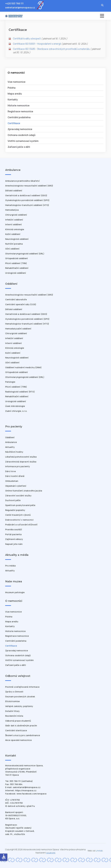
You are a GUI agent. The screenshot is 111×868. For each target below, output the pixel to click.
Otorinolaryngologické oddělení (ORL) (25, 254)
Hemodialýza (12, 210)
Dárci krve (10, 471)
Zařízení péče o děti (19, 147)
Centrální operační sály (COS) (21, 304)
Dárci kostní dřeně (15, 476)
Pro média (10, 566)
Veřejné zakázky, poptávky (19, 706)
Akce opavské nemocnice (18, 740)
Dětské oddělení (14, 191)
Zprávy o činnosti (14, 692)
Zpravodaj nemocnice (20, 129)
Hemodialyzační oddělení (18, 329)
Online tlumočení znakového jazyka (24, 491)
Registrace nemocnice (20, 111)
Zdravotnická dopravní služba (21, 462)
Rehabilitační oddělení (17, 268)
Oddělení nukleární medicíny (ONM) (23, 367)
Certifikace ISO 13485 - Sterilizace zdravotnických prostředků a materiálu (51, 49)
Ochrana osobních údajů (22, 135)
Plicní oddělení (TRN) (16, 263)
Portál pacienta (13, 534)
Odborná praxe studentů (18, 721)
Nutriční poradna (14, 244)
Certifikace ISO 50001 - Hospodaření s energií (37, 44)
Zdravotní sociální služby (18, 496)
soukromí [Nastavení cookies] (51, 853)
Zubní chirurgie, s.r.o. (16, 411)
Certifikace (14, 123)
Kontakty (13, 100)
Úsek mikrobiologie (15, 406)
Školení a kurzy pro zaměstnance (23, 735)
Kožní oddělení (13, 234)
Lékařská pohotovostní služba (21, 457)
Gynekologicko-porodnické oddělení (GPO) (27, 200)
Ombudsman (12, 481)
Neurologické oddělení (17, 239)
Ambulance (11, 442)
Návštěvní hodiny (14, 452)
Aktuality (10, 447)
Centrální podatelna (19, 117)
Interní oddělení (13, 224)
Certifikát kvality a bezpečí (27, 39)
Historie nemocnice (19, 105)
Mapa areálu (15, 94)
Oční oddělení (12, 249)
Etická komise (12, 701)
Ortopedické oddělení (16, 258)
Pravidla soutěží (14, 529)
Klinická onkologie (15, 229)
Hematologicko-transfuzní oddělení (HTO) (27, 205)
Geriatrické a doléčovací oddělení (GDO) (26, 195)
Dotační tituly (12, 711)
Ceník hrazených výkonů (18, 515)
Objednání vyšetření (16, 486)
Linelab (99, 851)
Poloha (12, 88)
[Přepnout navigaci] (81, 16)
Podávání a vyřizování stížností (21, 525)
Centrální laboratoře (16, 299)
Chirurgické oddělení (16, 215)
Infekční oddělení (14, 220)
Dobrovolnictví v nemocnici (19, 520)
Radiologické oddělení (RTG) (20, 392)
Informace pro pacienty (17, 466)
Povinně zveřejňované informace (22, 687)
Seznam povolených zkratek (20, 697)
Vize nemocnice (17, 82)
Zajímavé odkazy (14, 539)
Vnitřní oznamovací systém (23, 141)
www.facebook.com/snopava (32, 794)
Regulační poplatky (15, 510)
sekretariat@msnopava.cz (20, 8)
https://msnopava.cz (26, 790)
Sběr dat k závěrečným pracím (21, 726)
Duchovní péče (13, 500)
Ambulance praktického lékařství (22, 181)
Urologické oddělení (16, 273)
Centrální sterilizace (16, 730)
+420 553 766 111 (14, 3)
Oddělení (10, 437)
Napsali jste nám (14, 544)
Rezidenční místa (14, 716)
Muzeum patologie (15, 592)
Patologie (10, 382)
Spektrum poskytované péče (20, 505)
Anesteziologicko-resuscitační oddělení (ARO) (29, 186)
